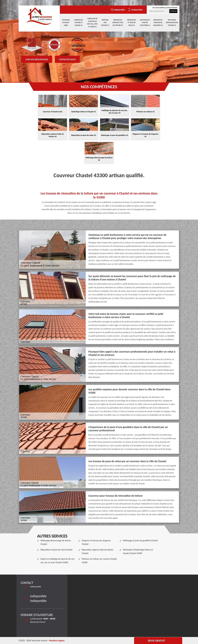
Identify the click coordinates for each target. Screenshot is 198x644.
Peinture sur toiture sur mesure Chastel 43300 (99, 561)
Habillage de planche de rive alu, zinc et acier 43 (92, 23)
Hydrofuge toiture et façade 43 (79, 23)
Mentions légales (57, 641)
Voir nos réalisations (37, 59)
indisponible (118, 10)
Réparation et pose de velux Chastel (56, 550)
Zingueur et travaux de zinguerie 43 (158, 23)
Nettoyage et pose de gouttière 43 (145, 23)
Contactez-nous (67, 59)
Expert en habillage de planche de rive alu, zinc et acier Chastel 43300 (58, 561)
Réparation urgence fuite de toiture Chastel (98, 551)
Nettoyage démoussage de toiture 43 (172, 23)
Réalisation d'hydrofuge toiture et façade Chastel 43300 (138, 551)
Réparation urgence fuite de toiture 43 (118, 23)
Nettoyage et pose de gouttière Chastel (140, 540)
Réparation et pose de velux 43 (132, 23)
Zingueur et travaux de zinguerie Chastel (96, 542)
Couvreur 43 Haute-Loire (66, 23)
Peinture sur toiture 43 (105, 23)
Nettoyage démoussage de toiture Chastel (56, 542)
